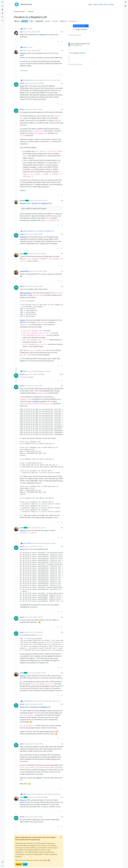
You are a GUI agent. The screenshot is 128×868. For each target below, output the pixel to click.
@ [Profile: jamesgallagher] (26, 293)
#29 (62, 234)
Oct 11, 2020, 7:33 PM (36, 817)
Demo (101, 4)
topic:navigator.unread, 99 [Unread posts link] (78, 53)
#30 (62, 254)
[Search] (2, 21)
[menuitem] (126, 2)
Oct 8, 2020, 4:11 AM (39, 528)
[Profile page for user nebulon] (16, 202)
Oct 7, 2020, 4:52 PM (39, 254)
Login (25, 864)
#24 (62, 32)
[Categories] (2, 2)
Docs (106, 4)
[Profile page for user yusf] (16, 33)
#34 (62, 386)
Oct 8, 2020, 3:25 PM (36, 617)
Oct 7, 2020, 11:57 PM (36, 386)
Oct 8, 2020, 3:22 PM (36, 546)
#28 (62, 200)
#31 (62, 271)
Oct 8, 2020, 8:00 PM (36, 632)
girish (21, 254)
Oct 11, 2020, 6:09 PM (40, 797)
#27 (62, 109)
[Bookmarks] (2, 17)
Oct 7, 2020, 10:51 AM (41, 200)
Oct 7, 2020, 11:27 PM (36, 286)
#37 (62, 617)
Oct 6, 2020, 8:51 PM (36, 83)
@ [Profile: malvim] (43, 35)
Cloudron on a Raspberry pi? (42, 203)
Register (19, 864)
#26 (62, 83)
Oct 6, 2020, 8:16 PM (34, 50)
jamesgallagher (24, 271)
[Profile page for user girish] (16, 255)
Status (96, 4)
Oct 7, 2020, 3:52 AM (36, 109)
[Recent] (2, 6)
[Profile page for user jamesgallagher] (16, 273)
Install (112, 4)
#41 (62, 744)
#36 (62, 546)
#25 (62, 50)
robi (21, 50)
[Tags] (2, 10)
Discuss (25, 21)
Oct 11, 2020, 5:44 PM (36, 744)
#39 (62, 673)
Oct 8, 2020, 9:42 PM (40, 673)
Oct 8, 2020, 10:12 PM (36, 704)
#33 (62, 374)
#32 (62, 286)
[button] (2, 862)
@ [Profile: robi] (22, 86)
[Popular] (2, 13)
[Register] (126, 6)
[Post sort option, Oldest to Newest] (81, 29)
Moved (17, 21)
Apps (90, 4)
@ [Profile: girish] (22, 320)
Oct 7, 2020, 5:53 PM (41, 271)
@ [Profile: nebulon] (23, 237)
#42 (62, 797)
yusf (21, 32)
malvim (24, 29)
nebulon (22, 200)
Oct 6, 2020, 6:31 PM (34, 32)
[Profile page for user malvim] (16, 84)
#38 (62, 632)
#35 (62, 528)
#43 (62, 817)
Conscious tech (24, 71)
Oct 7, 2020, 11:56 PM (36, 374)
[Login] (126, 2)
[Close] (61, 837)
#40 (62, 704)
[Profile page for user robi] (16, 52)
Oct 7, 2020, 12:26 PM (36, 234)
